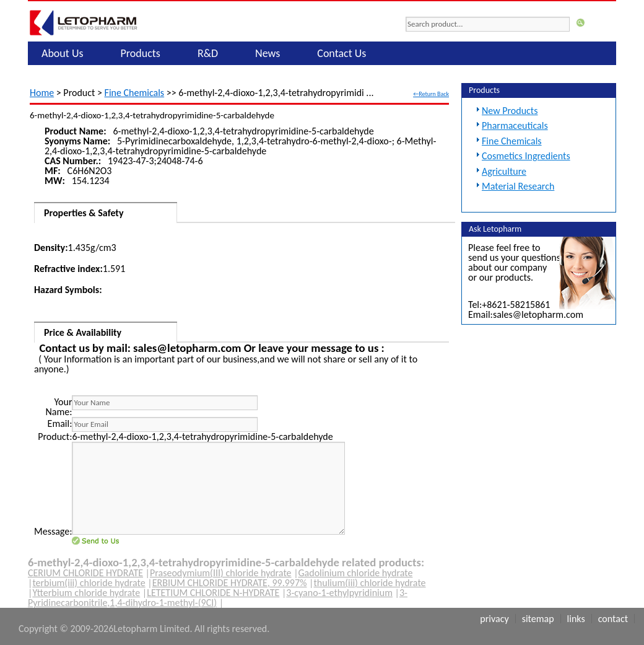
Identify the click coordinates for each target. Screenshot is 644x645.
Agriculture (504, 171)
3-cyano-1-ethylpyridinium (339, 593)
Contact (613, 619)
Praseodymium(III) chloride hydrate (221, 573)
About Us (63, 53)
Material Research (518, 186)
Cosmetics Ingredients (526, 156)
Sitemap (538, 619)
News (268, 53)
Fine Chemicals (135, 93)
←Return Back (431, 94)
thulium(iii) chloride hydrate (369, 583)
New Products (510, 111)
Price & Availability (83, 332)
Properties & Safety (84, 213)
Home (42, 93)
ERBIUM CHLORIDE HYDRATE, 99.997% (230, 583)
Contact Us (342, 53)
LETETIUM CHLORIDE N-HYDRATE (213, 593)
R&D (208, 53)
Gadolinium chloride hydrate (356, 573)
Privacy (494, 619)
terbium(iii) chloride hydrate (89, 583)
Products (141, 53)
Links (576, 619)
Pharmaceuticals (515, 125)
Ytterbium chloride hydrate (86, 593)
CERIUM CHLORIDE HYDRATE (85, 573)
